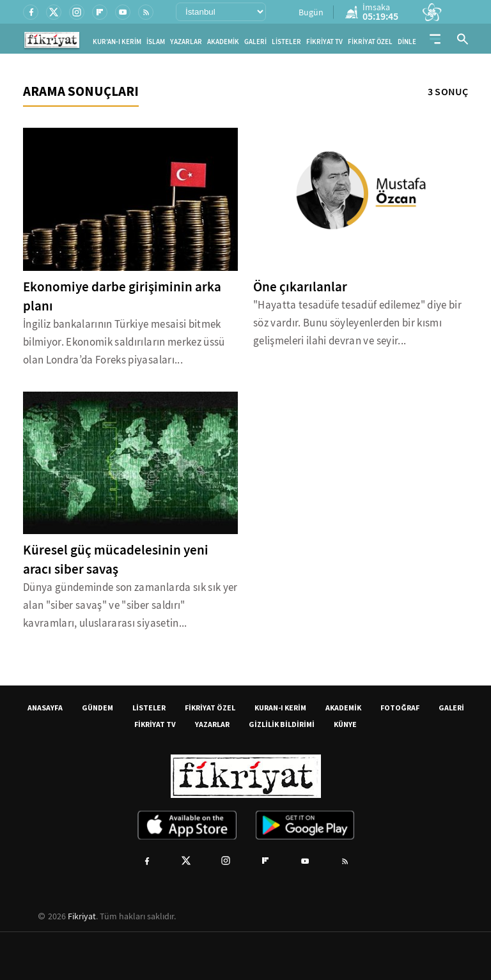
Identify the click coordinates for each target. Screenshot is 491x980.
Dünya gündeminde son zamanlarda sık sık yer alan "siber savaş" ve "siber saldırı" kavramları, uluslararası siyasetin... (130, 605)
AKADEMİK (223, 42)
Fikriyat (82, 916)
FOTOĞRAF (400, 708)
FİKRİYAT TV (324, 42)
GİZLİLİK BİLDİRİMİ (282, 724)
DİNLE (407, 42)
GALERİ (255, 42)
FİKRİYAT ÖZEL (370, 42)
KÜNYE (345, 724)
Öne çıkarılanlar (300, 287)
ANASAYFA (45, 708)
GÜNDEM (97, 708)
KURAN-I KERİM (280, 708)
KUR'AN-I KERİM (117, 42)
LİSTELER (286, 42)
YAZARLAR (186, 42)
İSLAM (156, 42)
